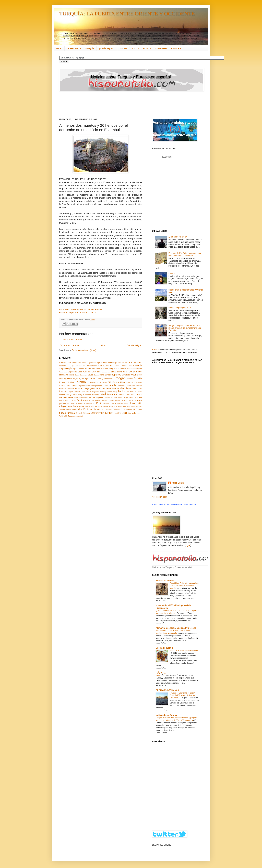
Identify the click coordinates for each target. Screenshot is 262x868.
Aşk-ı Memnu (78, 369)
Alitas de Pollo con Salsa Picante (184, 650)
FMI (110, 382)
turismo (71, 413)
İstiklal (135, 388)
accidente (76, 363)
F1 (100, 382)
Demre (96, 375)
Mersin (77, 397)
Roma (75, 406)
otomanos (132, 400)
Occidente (82, 400)
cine (99, 372)
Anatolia (101, 366)
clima (113, 372)
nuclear (139, 397)
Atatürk (88, 369)
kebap (115, 392)
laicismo (130, 392)
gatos (68, 386)
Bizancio (104, 369)
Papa (140, 400)
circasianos (106, 372)
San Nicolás (89, 406)
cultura (72, 375)
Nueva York (64, 401)
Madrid (62, 395)
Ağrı (99, 363)
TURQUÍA (90, 48)
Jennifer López (80, 392)
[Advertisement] (127, 105)
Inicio (103, 345)
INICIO (59, 48)
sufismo (68, 409)
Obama (73, 400)
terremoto (91, 409)
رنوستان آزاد (161, 673)
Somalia (139, 406)
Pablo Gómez (178, 483)
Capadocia (72, 372)
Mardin (88, 395)
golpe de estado (102, 386)
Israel (129, 388)
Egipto (81, 379)
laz (136, 392)
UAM (93, 413)
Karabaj (103, 392)
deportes (116, 375)
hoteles (69, 389)
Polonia (106, 403)
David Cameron (81, 375)
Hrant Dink (77, 388)
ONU (92, 400)
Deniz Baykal (105, 375)
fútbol (123, 382)
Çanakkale (63, 372)
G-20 (128, 382)
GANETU (63, 386)
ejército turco (91, 379)
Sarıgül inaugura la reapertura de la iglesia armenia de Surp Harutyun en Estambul (185, 328)
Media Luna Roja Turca (130, 395)
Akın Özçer (123, 363)
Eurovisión (94, 382)
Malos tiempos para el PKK (181, 308)
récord (127, 403)
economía (137, 375)
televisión (82, 409)
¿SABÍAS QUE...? (107, 48)
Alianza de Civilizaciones (86, 366)
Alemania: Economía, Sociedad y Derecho (176, 628)
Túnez (140, 409)
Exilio (158, 675)
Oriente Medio (114, 401)
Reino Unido (136, 403)
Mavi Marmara (109, 394)
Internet (108, 388)
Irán (117, 388)
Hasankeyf (138, 386)
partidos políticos (78, 403)
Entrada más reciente (70, 345)
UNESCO (100, 413)
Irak (113, 389)
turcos (62, 413)
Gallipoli (139, 382)
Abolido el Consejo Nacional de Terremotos (81, 309)
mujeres (99, 397)
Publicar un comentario (74, 339)
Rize (70, 406)
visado (139, 413)
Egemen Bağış (71, 379)
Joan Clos (90, 392)
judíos (97, 392)
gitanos (83, 386)
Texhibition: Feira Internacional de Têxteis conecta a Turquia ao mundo (184, 586)
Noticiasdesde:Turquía (166, 715)
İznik (66, 392)
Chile (80, 372)
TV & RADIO (161, 48)
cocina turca (122, 372)
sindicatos (122, 406)
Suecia (62, 409)
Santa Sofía (108, 406)
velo (134, 413)
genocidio (75, 386)
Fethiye (104, 382)
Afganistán (92, 363)
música (114, 397)
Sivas (133, 406)
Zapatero (71, 416)
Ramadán (119, 403)
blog (111, 369)
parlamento (64, 403)
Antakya (117, 366)
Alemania (138, 363)
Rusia (81, 406)
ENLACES (176, 48)
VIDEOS (147, 48)
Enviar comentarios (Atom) (84, 350)
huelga (86, 388)
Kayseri (109, 392)
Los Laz (172, 273)
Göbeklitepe (90, 386)
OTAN (124, 400)
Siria (129, 406)
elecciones (108, 379)
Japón (71, 392)
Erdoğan (120, 378)
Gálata (133, 382)
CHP (94, 372)
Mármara (96, 395)
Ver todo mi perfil (160, 497)
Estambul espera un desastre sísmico (78, 313)
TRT (135, 409)
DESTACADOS (74, 48)
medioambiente (66, 397)
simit (116, 406)
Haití (119, 386)
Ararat (130, 366)
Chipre (87, 372)
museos (107, 397)
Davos (90, 375)
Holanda (63, 388)
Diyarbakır (126, 375)
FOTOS (135, 48)
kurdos (122, 391)
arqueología (66, 369)
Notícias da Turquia (165, 581)
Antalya (123, 366)
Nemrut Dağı (123, 398)
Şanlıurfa (98, 406)
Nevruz (132, 397)
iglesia (92, 388)
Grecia (113, 385)
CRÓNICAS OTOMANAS (167, 690)
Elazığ (101, 379)
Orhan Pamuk (101, 400)
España (138, 378)
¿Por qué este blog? (178, 237)
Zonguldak (79, 416)
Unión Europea (116, 413)
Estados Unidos (66, 382)
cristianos (63, 375)
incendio (100, 388)
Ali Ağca (71, 366)
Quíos (112, 403)
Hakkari (124, 386)
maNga (69, 395)
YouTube (63, 416)
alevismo (63, 366)
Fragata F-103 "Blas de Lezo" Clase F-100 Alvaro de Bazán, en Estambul (184, 695)
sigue (188, 545)
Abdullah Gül (65, 363)
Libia (140, 392)
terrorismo (101, 409)
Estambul (81, 382)
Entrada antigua (134, 345)
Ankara (109, 366)
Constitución (135, 372)
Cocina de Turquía (164, 648)
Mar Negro (79, 395)
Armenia (137, 366)
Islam (122, 388)
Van (130, 413)
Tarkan (74, 409)
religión (63, 406)
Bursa (140, 369)
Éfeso (61, 379)
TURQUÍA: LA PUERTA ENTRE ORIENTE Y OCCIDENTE (127, 14)
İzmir (61, 392)
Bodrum (116, 369)
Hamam (131, 386)
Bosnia (129, 369)
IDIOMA (124, 48)
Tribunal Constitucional (123, 409)
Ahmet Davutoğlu (109, 363)
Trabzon (109, 409)
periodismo (91, 403)
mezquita (91, 397)
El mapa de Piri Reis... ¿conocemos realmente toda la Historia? (185, 254)
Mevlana (84, 398)
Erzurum (130, 379)
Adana (84, 363)
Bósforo (123, 369)
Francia (116, 382)
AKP (130, 362)
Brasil (135, 369)
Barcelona (96, 369)
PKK (99, 403)
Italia (140, 389)
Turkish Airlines (83, 413)
